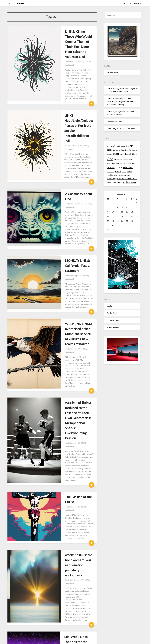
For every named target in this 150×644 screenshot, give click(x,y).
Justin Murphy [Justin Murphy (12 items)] (116, 163)
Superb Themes (89, 641)
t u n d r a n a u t (16, 3)
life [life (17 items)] (122, 163)
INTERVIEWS (135, 3)
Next (59, 631)
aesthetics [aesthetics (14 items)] (110, 146)
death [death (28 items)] (116, 154)
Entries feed (112, 313)
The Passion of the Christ (65, 342)
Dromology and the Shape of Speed (121, 129)
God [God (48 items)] (110, 159)
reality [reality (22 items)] (110, 175)
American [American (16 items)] (126, 146)
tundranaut (77, 52)
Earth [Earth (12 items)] (122, 154)
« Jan (108, 229)
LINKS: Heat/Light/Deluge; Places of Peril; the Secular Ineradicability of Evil (66, 96)
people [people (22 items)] (117, 172)
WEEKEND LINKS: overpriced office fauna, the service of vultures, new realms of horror (69, 237)
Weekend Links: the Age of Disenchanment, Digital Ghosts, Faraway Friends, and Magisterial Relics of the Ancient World (70, 506)
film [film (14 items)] (131, 154)
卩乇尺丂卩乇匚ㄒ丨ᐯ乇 (64, 609)
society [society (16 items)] (122, 175)
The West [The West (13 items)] (120, 179)
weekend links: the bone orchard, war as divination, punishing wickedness (66, 385)
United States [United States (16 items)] (117, 182)
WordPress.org (113, 327)
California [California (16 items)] (116, 150)
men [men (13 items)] (133, 163)
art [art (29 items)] (132, 146)
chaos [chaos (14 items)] (123, 150)
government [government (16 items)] (118, 159)
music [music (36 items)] (119, 167)
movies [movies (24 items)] (111, 167)
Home (123, 3)
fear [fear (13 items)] (128, 154)
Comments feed (113, 320)
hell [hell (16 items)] (125, 159)
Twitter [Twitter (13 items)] (109, 183)
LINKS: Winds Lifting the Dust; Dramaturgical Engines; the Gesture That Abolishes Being (121, 102)
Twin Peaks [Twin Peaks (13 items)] (134, 179)
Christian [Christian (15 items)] (128, 150)
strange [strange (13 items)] (128, 175)
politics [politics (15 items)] (124, 172)
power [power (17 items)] (129, 172)
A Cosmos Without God (64, 142)
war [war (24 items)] (134, 182)
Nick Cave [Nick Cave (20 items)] (128, 168)
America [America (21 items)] (118, 146)
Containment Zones (115, 122)
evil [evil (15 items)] (125, 154)
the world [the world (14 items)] (126, 179)
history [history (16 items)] (129, 159)
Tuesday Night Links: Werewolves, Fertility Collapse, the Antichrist (69, 563)
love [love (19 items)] (130, 163)
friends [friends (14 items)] (135, 154)
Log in (109, 306)
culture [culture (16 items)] (110, 154)
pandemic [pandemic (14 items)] (110, 172)
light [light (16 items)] (126, 163)
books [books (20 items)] (110, 150)
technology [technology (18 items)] (111, 179)
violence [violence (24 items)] (127, 182)
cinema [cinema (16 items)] (134, 150)
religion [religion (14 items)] (116, 175)
